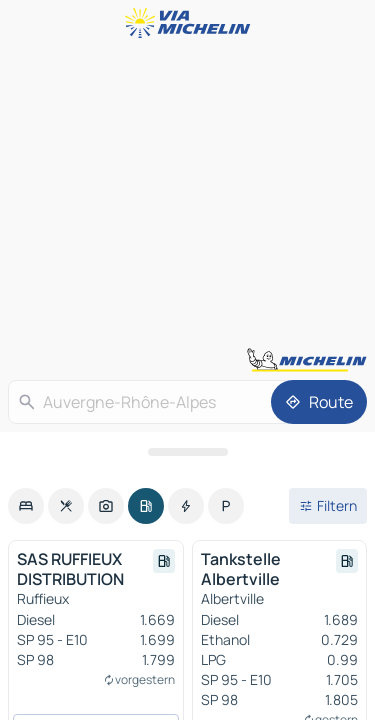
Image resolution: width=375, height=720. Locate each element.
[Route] (319, 402)
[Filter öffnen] (328, 506)
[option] (26, 506)
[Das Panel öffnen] (187, 452)
